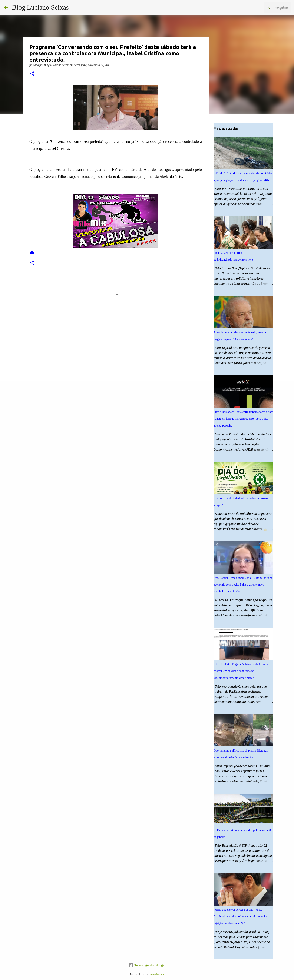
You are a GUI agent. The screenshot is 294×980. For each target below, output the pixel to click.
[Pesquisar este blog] (268, 7)
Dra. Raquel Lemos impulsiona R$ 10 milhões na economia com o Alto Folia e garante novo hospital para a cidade (243, 585)
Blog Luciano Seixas (40, 7)
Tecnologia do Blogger (147, 965)
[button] (32, 74)
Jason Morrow (157, 974)
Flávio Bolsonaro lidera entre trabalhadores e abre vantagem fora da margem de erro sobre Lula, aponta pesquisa (243, 419)
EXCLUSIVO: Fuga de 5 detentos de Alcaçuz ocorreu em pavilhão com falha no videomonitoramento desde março (241, 671)
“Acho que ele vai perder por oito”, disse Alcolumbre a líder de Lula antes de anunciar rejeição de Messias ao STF (240, 917)
